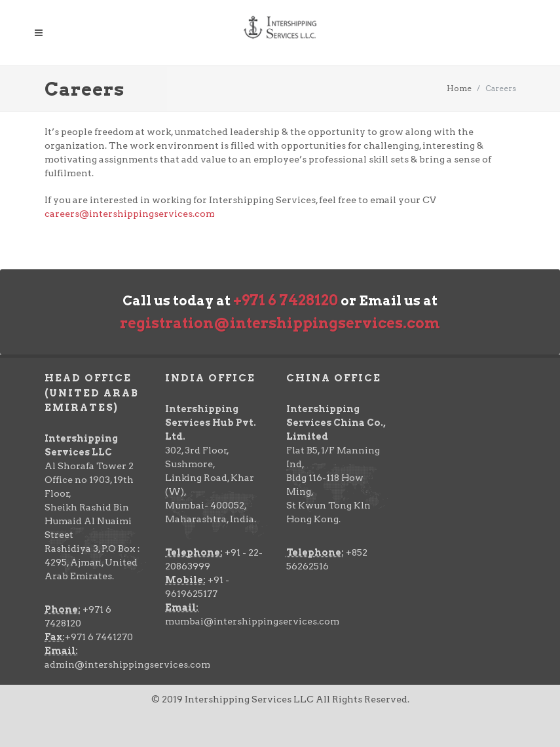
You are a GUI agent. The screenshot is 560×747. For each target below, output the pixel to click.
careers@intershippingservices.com (130, 214)
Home (459, 88)
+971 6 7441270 (99, 637)
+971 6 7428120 (286, 300)
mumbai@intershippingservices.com (252, 621)
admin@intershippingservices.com (127, 664)
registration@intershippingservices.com (280, 323)
